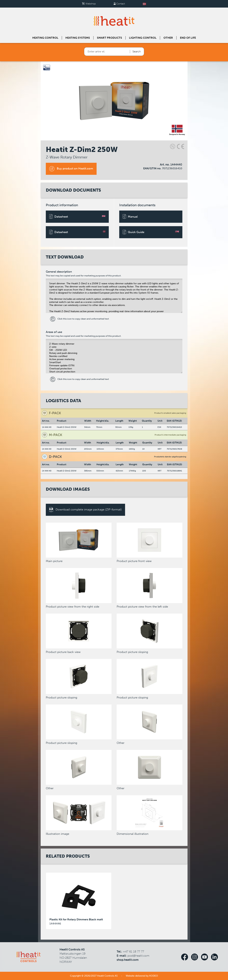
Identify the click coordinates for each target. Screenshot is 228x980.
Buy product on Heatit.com (71, 169)
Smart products (109, 38)
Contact (119, 4)
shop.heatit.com (128, 960)
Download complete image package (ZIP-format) (85, 510)
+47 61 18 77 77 (134, 951)
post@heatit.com (138, 956)
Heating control (45, 38)
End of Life (188, 38)
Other (168, 38)
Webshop (89, 4)
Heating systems (78, 38)
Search (137, 51)
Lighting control (143, 38)
